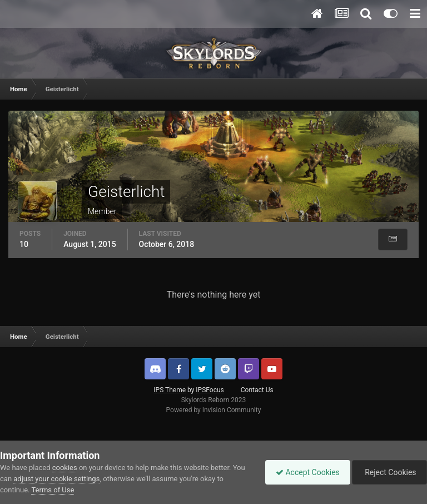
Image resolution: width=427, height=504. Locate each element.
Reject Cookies (389, 472)
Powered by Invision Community (214, 410)
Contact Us (257, 390)
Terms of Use (53, 490)
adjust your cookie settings (56, 479)
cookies (65, 468)
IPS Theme (170, 390)
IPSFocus (210, 390)
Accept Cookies (305, 472)
